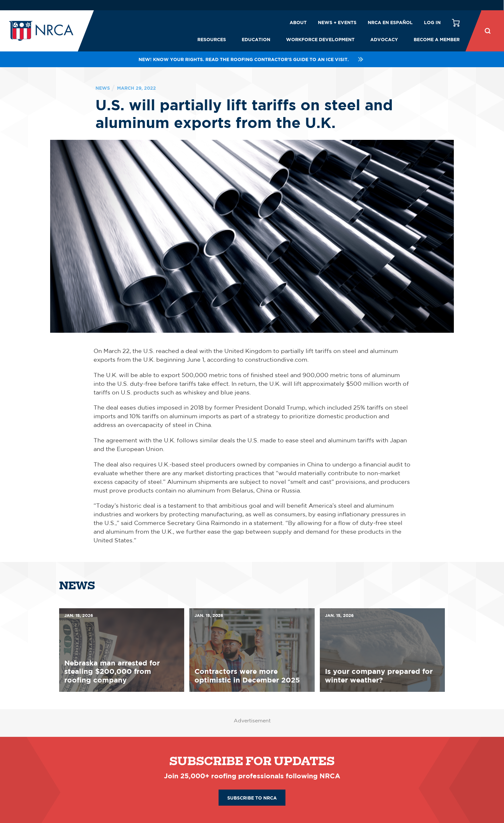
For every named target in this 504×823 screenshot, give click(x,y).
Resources (212, 39)
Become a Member (437, 39)
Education (256, 39)
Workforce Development (320, 39)
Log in (432, 22)
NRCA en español (390, 22)
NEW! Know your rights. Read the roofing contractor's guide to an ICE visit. (252, 59)
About (298, 22)
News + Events (337, 22)
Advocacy (384, 39)
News (103, 88)
